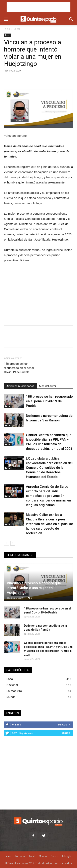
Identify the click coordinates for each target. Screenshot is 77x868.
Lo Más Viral (14, 691)
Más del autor (48, 386)
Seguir (66, 733)
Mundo (11, 697)
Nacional (12, 685)
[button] (71, 19)
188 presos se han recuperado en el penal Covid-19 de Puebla (19, 368)
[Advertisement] (38, 7)
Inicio (7, 29)
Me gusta (64, 725)
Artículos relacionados (20, 386)
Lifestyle (67, 856)
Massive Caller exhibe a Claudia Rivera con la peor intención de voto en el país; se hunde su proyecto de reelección (49, 524)
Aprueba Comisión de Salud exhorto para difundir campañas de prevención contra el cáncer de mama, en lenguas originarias (48, 496)
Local (17, 29)
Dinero (55, 856)
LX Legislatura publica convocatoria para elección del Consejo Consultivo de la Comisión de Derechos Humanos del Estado (49, 468)
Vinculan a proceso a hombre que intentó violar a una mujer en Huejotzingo (34, 588)
